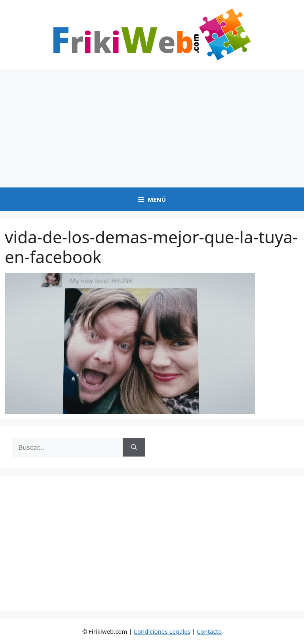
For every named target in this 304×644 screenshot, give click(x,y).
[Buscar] (134, 447)
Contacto (209, 631)
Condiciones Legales (162, 631)
